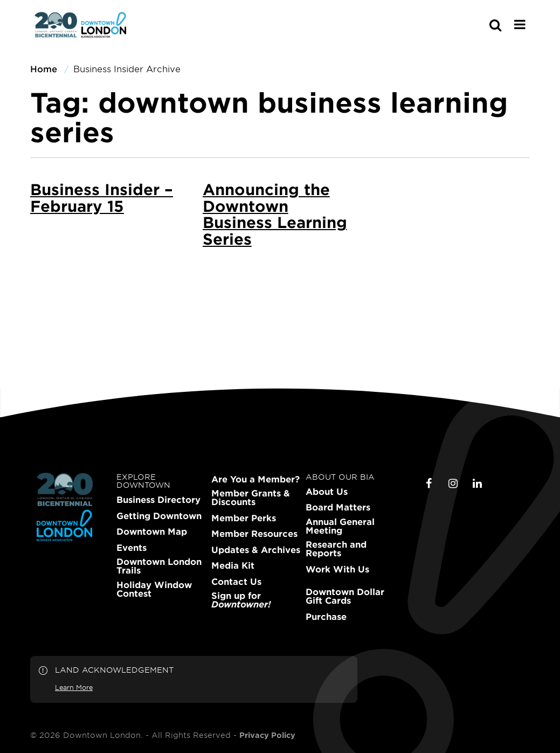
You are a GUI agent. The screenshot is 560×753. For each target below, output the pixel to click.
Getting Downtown (159, 516)
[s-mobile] (476, 25)
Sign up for (241, 600)
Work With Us (337, 569)
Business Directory (158, 500)
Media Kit (233, 565)
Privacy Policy (267, 735)
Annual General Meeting (340, 526)
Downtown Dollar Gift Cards (345, 596)
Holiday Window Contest (154, 589)
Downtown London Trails (159, 566)
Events (132, 548)
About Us (327, 492)
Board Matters (338, 507)
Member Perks (244, 518)
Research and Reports (336, 549)
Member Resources (254, 534)
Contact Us (236, 582)
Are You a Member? (255, 479)
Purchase (326, 617)
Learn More (74, 687)
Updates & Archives (256, 550)
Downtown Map (152, 531)
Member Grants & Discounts (251, 498)
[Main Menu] (520, 24)
